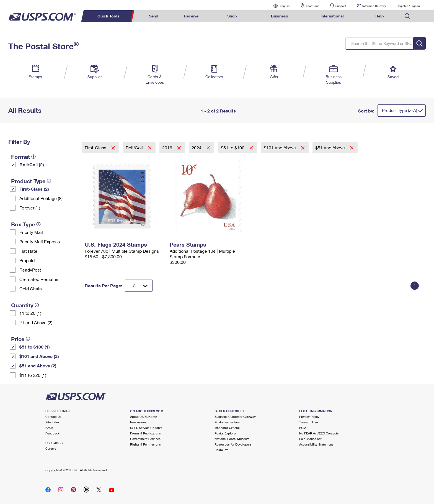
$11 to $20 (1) (33, 375)
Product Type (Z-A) (400, 110)
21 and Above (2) (36, 322)
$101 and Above (280, 148)
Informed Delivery (374, 6)
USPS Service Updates (146, 428)
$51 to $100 (233, 148)
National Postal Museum (232, 439)
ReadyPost (30, 270)
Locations (312, 6)
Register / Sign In (408, 6)
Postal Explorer (226, 433)
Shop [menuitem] (232, 16)
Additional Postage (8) (41, 198)
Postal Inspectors (227, 422)
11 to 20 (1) (30, 313)
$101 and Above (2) (39, 356)
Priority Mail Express (40, 241)
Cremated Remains (39, 279)
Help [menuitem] (380, 16)
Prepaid (27, 260)
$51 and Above (331, 148)
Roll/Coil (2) (32, 164)
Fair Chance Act (310, 439)
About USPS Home (144, 417)
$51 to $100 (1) (35, 347)
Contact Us (53, 417)
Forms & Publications (145, 433)
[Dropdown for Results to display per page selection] (139, 286)
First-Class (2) (34, 189)
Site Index (52, 422)
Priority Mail (31, 232)
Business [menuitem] (280, 16)
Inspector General (227, 428)
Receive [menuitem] (191, 16)
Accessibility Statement (316, 444)
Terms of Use (308, 422)
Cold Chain (31, 289)
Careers (51, 448)
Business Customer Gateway (235, 417)
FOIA (303, 428)
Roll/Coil (135, 148)
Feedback (52, 433)
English (279, 6)
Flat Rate (28, 251)
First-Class (96, 148)
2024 (197, 148)
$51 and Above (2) (38, 366)
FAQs (49, 428)
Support (341, 6)
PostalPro (222, 450)
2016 (168, 148)
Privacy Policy (309, 417)
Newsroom (138, 422)
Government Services (145, 439)
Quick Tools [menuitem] (108, 16)
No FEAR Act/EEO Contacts (319, 433)
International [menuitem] (332, 16)
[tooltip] (33, 157)
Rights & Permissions (145, 444)
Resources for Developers (233, 444)
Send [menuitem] (154, 16)
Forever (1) (30, 208)
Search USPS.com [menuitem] (407, 16)
